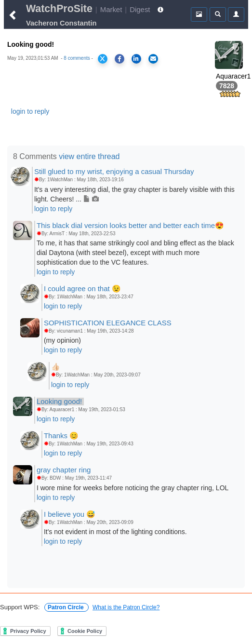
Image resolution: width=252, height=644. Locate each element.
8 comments (77, 58)
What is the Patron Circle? (126, 607)
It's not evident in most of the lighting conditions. (115, 532)
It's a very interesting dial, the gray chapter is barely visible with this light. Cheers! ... (134, 194)
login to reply (30, 111)
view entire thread (89, 156)
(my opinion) (62, 340)
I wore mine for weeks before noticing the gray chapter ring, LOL (133, 488)
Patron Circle (66, 607)
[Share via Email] (153, 59)
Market (111, 9)
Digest (140, 9)
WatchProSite (59, 9)
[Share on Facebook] (119, 59)
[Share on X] (103, 59)
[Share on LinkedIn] (136, 59)
